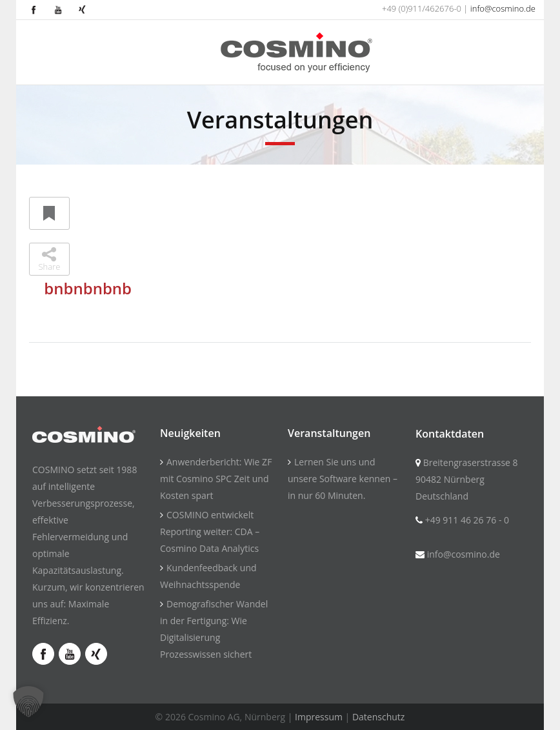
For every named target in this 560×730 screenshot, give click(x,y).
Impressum (319, 717)
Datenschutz (378, 717)
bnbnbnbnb (88, 288)
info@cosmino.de (503, 8)
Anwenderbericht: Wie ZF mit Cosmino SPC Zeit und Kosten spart (216, 479)
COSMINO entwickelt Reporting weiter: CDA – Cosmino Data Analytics (210, 532)
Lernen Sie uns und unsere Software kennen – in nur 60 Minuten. (343, 479)
